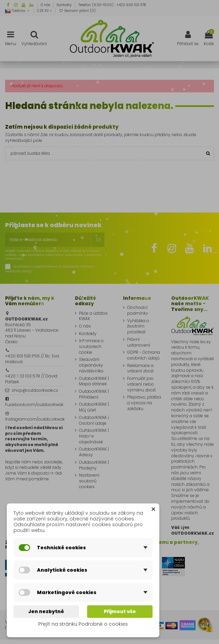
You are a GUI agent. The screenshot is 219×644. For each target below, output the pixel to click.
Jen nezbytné (46, 611)
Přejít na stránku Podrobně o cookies (83, 624)
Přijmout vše (120, 611)
